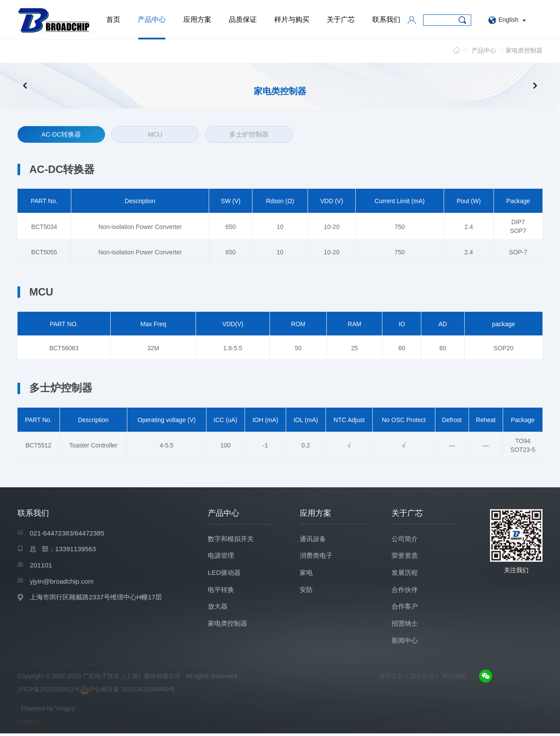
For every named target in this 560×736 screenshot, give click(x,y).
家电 (307, 572)
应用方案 (197, 19)
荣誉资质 (406, 555)
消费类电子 (317, 555)
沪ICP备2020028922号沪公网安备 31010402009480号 (96, 692)
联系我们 (386, 19)
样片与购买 (292, 19)
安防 (307, 590)
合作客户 (406, 607)
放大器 (218, 607)
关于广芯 (341, 19)
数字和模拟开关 (232, 537)
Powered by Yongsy (48, 711)
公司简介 (406, 537)
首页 (113, 19)
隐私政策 (423, 679)
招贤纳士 (406, 625)
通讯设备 (314, 537)
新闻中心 (406, 643)
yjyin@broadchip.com (63, 582)
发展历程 (406, 572)
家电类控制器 (524, 50)
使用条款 (391, 679)
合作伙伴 (406, 590)
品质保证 (243, 19)
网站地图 (454, 679)
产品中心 (152, 19)
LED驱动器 (225, 572)
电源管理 (222, 555)
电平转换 (222, 590)
